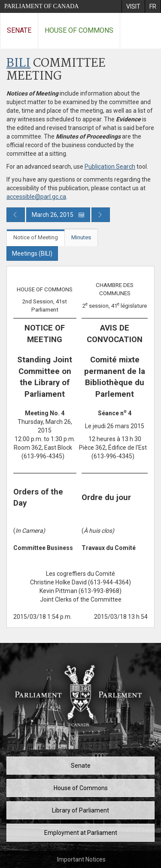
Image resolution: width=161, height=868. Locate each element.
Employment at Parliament (81, 833)
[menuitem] (133, 6)
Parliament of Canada (41, 6)
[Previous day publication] (16, 215)
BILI (18, 63)
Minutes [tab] (81, 237)
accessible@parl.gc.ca (36, 197)
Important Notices (81, 859)
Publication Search (110, 167)
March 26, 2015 (58, 215)
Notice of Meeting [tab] (36, 237)
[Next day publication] (101, 215)
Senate (19, 30)
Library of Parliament (80, 810)
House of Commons (79, 30)
